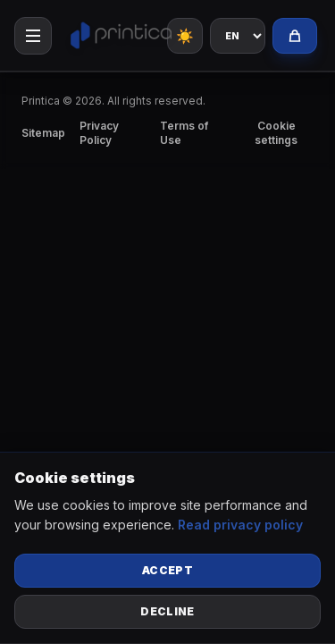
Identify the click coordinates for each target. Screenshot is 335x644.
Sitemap (43, 133)
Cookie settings (276, 133)
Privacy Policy (99, 133)
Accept (167, 570)
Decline (167, 611)
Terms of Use (184, 133)
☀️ (185, 36)
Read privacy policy (240, 525)
